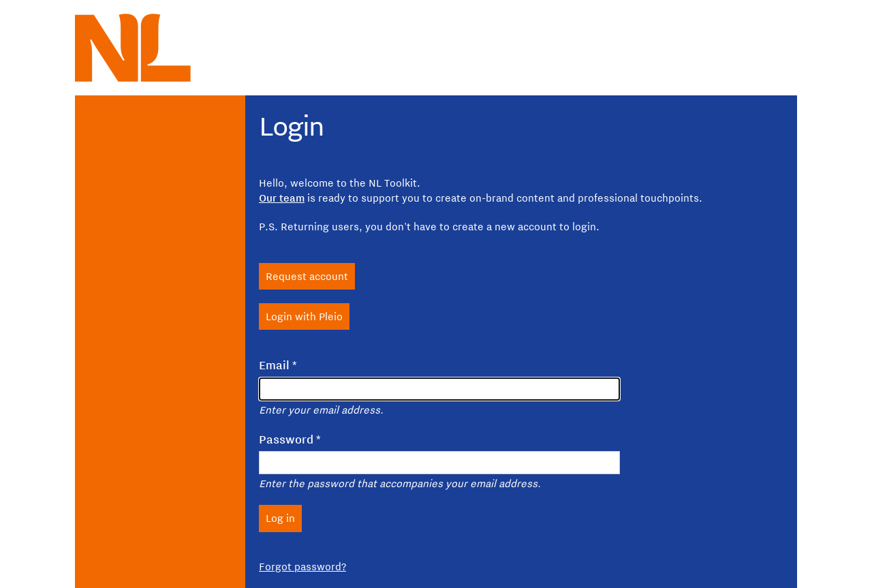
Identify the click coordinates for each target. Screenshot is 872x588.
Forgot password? (302, 566)
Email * (278, 365)
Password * (290, 439)
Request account (307, 276)
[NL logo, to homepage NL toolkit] (133, 48)
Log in (280, 518)
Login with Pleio (304, 316)
